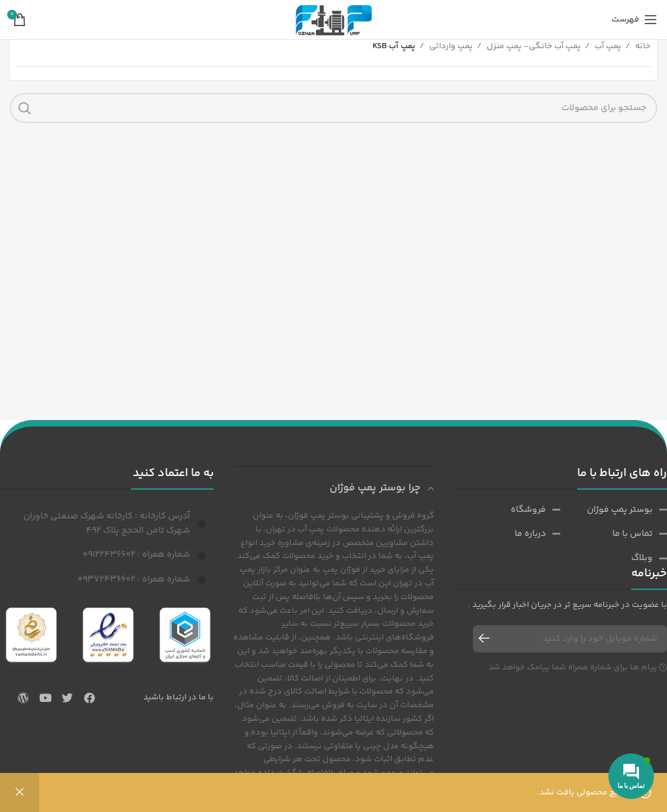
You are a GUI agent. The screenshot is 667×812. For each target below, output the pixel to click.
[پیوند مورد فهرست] (614, 510)
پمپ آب (607, 46)
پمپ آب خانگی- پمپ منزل (533, 46)
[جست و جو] (333, 108)
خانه (642, 46)
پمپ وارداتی (450, 46)
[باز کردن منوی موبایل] (634, 20)
